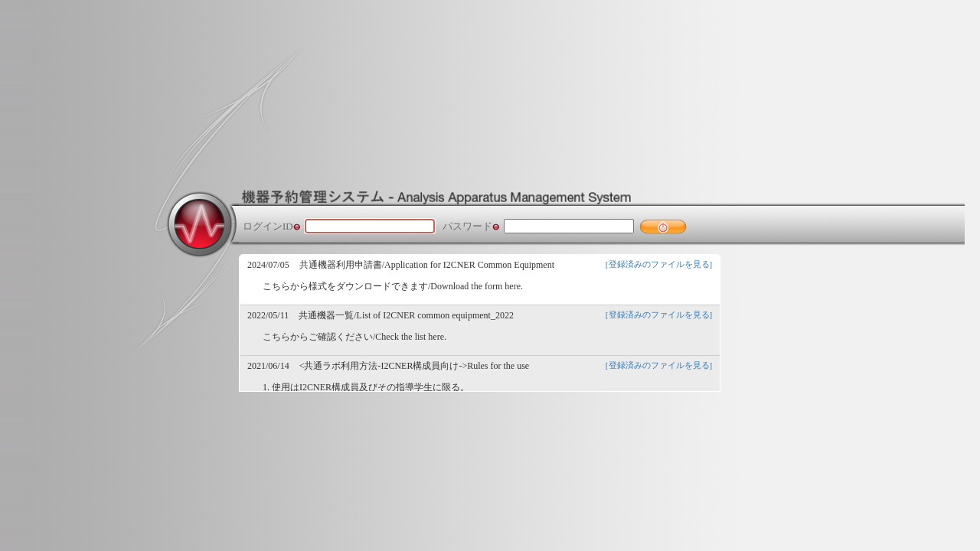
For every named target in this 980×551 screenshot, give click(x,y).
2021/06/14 (268, 366)
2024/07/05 (268, 265)
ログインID (268, 226)
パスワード (467, 226)
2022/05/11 (268, 315)
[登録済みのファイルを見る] (659, 264)
